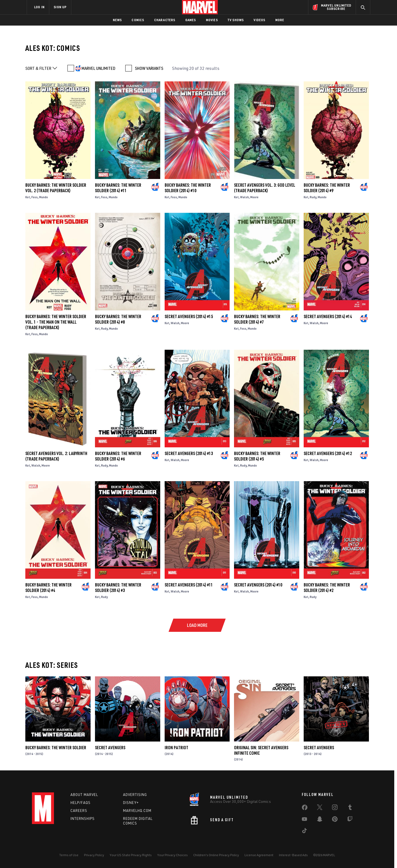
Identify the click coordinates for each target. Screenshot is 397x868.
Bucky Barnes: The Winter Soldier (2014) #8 (118, 319)
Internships (83, 819)
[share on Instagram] (335, 808)
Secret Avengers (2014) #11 (189, 585)
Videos (259, 20)
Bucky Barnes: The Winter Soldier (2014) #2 (327, 588)
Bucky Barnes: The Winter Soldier (56, 748)
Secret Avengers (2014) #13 (189, 453)
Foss (35, 197)
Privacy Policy (94, 855)
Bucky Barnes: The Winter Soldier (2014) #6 (118, 456)
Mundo (43, 197)
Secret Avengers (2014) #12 (328, 453)
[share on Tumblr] (350, 808)
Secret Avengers (110, 748)
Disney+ (131, 803)
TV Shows (236, 20)
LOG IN (39, 7)
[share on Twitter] (320, 808)
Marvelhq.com (137, 811)
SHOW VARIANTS (149, 68)
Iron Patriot (176, 748)
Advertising (135, 795)
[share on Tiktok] (304, 832)
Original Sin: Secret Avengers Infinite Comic (261, 750)
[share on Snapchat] (320, 820)
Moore (254, 197)
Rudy (313, 197)
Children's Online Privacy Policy (216, 855)
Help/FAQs (81, 803)
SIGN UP (60, 7)
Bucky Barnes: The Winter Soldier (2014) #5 (257, 456)
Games (191, 20)
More (280, 20)
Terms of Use (69, 855)
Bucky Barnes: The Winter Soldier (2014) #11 (118, 188)
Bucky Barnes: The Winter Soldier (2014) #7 (257, 319)
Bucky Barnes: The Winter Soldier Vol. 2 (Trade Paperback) (56, 188)
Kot (28, 197)
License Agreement (259, 855)
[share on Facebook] (305, 809)
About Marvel (84, 795)
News (117, 20)
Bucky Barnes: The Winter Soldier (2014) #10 (188, 188)
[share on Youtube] (304, 820)
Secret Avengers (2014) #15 (189, 316)
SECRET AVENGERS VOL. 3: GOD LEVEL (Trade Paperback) (265, 188)
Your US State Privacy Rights (131, 855)
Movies (212, 20)
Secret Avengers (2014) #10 (258, 585)
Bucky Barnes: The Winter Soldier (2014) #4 (48, 588)
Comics (138, 20)
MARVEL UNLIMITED (98, 68)
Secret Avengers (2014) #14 (328, 316)
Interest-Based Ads (293, 855)
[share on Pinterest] (335, 820)
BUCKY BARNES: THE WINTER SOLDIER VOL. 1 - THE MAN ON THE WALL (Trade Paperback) (56, 322)
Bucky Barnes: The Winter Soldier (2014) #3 (118, 588)
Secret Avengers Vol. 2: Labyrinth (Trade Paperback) (56, 456)
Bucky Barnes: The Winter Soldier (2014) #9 (327, 188)
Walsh (244, 197)
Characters (165, 20)
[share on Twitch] (350, 820)
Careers (79, 811)
